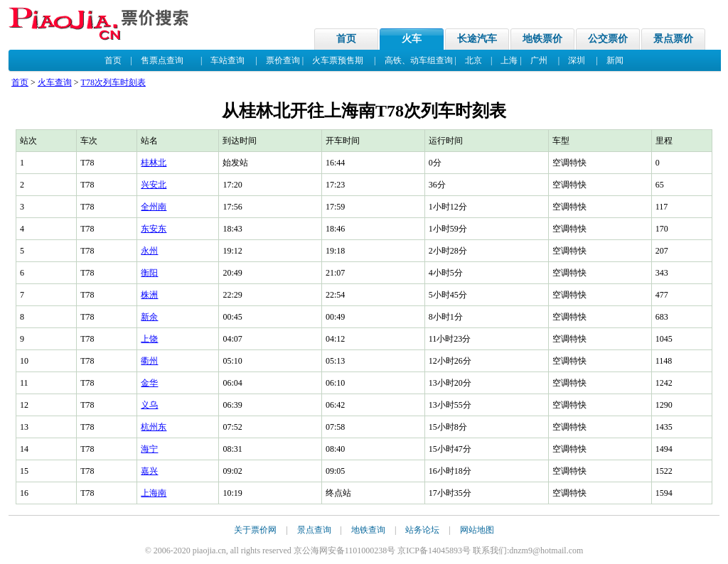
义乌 (149, 405)
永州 (149, 251)
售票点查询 (162, 60)
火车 (412, 39)
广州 (539, 60)
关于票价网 (255, 530)
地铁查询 (368, 530)
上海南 (154, 493)
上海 (509, 60)
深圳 (577, 60)
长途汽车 (477, 39)
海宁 (149, 449)
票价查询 (283, 60)
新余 (149, 317)
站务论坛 (422, 530)
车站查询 (227, 60)
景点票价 (673, 39)
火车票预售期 (338, 60)
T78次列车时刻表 (113, 82)
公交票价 (608, 39)
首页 (346, 39)
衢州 (149, 361)
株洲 (149, 295)
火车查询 (55, 82)
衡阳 (149, 273)
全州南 (154, 207)
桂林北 (154, 163)
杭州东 (154, 427)
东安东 (154, 229)
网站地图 (477, 530)
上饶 (149, 339)
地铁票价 (542, 39)
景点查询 (314, 530)
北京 (473, 60)
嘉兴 (149, 471)
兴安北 (154, 185)
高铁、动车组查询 (419, 60)
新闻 (615, 60)
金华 (149, 383)
